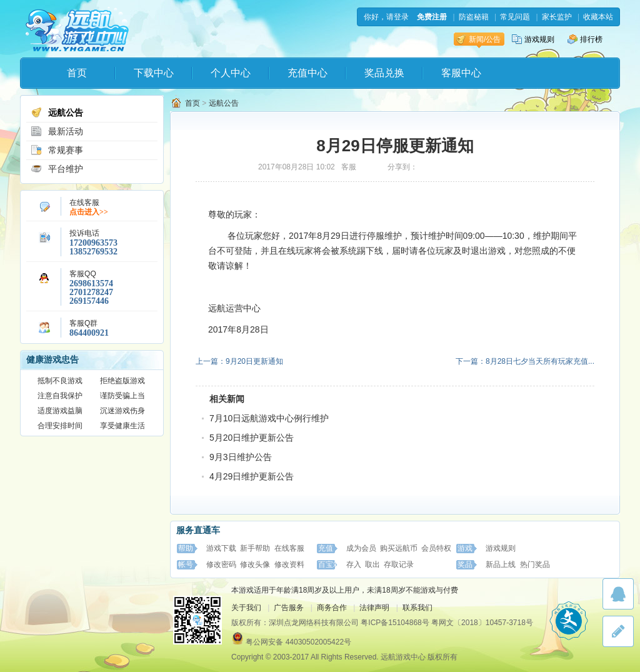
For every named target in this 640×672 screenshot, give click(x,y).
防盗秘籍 (474, 17)
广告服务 (289, 608)
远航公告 (57, 113)
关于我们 (246, 608)
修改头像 (255, 564)
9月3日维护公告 (241, 457)
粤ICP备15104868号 (395, 623)
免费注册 (432, 17)
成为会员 (361, 548)
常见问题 (515, 17)
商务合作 (332, 608)
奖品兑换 (384, 73)
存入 (354, 564)
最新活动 (57, 131)
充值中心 (307, 73)
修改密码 (221, 564)
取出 (372, 564)
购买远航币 (399, 548)
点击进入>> (89, 212)
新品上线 (501, 564)
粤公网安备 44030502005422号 (298, 642)
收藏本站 (598, 17)
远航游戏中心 (77, 29)
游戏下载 (221, 548)
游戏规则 (533, 39)
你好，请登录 (386, 17)
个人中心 (231, 73)
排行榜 (585, 39)
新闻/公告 (478, 39)
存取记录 (399, 564)
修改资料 (289, 564)
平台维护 (57, 169)
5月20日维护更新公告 (252, 438)
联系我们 (417, 608)
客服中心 (461, 73)
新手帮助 (255, 548)
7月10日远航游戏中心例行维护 (269, 418)
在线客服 (289, 548)
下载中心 (154, 73)
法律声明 (374, 608)
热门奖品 (535, 564)
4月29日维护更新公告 (252, 476)
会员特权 (436, 548)
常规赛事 (57, 150)
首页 (77, 73)
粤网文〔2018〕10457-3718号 (482, 623)
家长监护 (557, 17)
